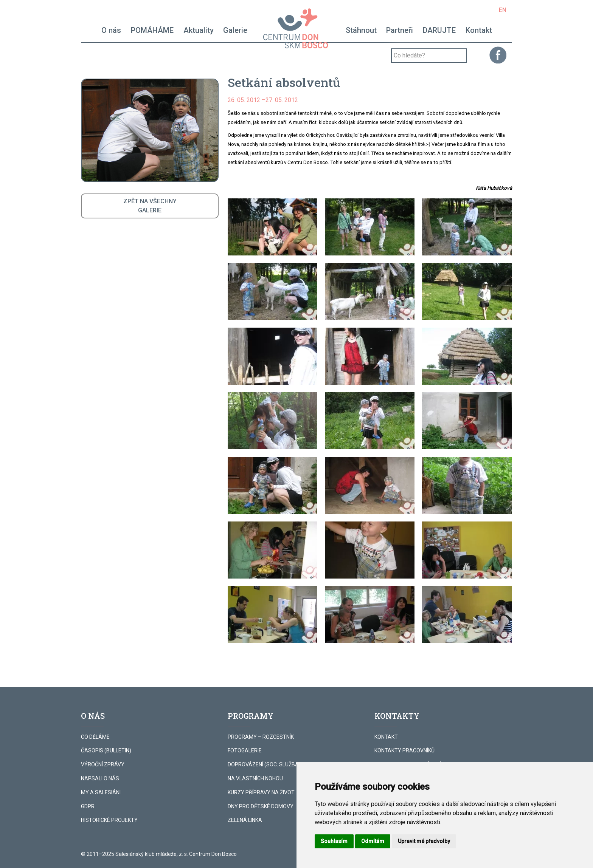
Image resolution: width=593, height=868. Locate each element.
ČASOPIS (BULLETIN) (106, 750)
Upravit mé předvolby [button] (424, 841)
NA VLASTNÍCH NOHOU (255, 778)
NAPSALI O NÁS (100, 778)
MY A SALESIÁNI (101, 792)
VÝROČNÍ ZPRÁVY (103, 764)
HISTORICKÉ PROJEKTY (109, 820)
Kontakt (479, 30)
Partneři (400, 30)
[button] (272, 227)
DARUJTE (439, 30)
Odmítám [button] (373, 841)
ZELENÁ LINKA (245, 820)
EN (503, 10)
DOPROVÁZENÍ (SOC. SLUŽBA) (264, 764)
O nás (111, 30)
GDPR (88, 806)
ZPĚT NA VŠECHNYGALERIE (150, 206)
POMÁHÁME (152, 30)
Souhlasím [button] (334, 841)
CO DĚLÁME (95, 737)
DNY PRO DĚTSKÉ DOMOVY (261, 806)
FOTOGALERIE (245, 750)
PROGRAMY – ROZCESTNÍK (261, 737)
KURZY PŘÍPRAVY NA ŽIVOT (261, 792)
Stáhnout (361, 30)
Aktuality (199, 30)
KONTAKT (386, 737)
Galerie (235, 30)
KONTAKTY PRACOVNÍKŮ (404, 750)
